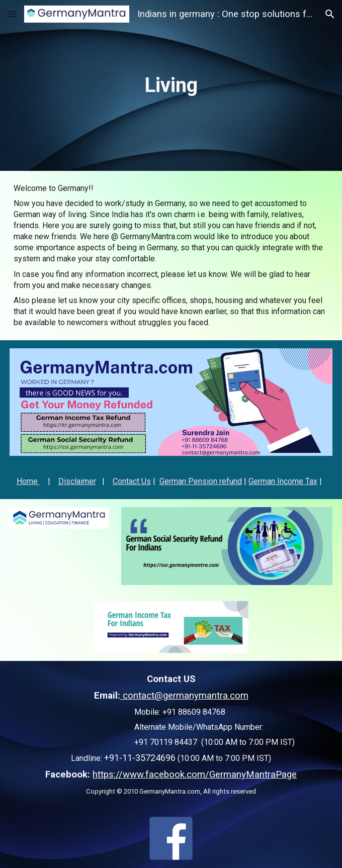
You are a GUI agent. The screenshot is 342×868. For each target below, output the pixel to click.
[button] (12, 14)
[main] (171, 85)
